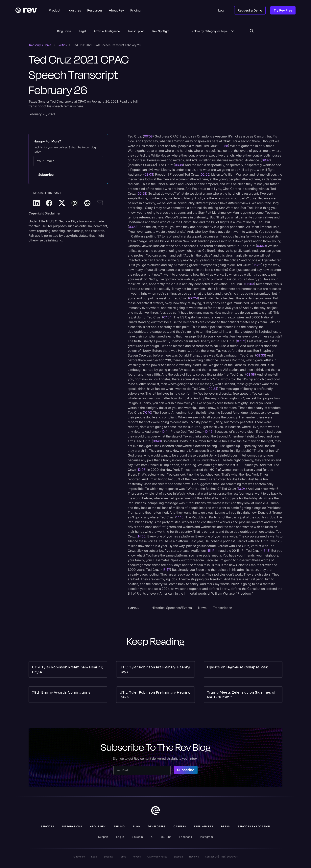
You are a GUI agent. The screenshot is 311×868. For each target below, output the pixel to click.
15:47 (166, 570)
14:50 (142, 536)
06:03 (250, 284)
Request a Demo (250, 10)
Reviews (194, 857)
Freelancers (204, 826)
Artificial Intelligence (107, 31)
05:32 (257, 265)
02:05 (205, 174)
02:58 (142, 193)
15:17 (211, 551)
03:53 (133, 227)
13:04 (242, 489)
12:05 (142, 470)
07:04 (167, 317)
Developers (157, 826)
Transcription (136, 31)
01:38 (179, 165)
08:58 (251, 374)
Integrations (72, 826)
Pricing (119, 826)
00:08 (148, 136)
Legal (82, 31)
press (226, 826)
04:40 (261, 246)
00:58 (224, 146)
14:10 (180, 517)
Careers (180, 826)
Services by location (254, 826)
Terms (123, 857)
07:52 (241, 341)
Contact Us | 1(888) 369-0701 (221, 857)
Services (48, 826)
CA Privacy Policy (157, 857)
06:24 (194, 298)
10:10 (148, 412)
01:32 (266, 160)
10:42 (208, 432)
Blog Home (64, 31)
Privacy (137, 857)
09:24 (213, 389)
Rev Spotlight (161, 31)
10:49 (157, 441)
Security (108, 857)
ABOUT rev (98, 826)
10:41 (165, 432)
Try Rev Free (283, 10)
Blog (136, 826)
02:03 (149, 174)
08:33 (261, 355)
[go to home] (155, 811)
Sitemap (178, 857)
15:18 (266, 551)
